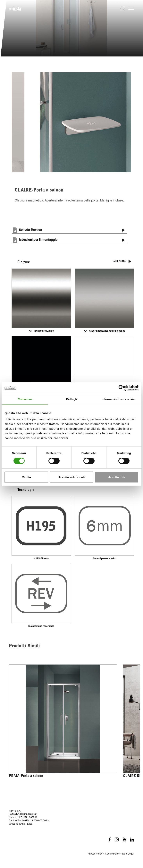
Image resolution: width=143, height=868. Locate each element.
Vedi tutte (122, 262)
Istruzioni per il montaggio (66, 240)
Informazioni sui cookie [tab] (118, 399)
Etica (30, 824)
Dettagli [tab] (71, 399)
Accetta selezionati (71, 477)
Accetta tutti (117, 477)
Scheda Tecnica (27, 230)
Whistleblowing (17, 824)
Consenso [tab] (25, 399)
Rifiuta (26, 477)
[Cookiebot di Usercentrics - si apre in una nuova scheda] (121, 388)
